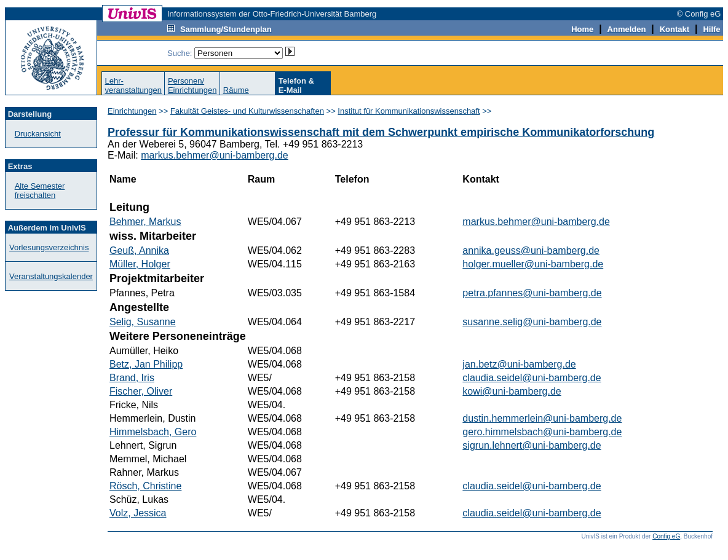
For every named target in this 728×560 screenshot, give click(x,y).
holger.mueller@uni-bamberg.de (533, 264)
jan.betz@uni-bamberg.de (519, 364)
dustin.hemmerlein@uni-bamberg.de (542, 418)
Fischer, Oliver (141, 391)
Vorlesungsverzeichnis (49, 247)
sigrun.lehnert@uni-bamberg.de (532, 445)
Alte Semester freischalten (40, 191)
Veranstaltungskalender (51, 276)
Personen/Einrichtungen (192, 85)
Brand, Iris (132, 378)
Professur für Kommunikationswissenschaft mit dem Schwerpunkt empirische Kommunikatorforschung (381, 132)
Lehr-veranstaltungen (133, 85)
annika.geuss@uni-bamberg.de (531, 250)
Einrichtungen (132, 111)
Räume (236, 90)
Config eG (666, 536)
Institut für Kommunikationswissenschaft (409, 111)
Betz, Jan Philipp (146, 364)
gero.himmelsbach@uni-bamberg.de (542, 432)
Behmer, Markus (145, 222)
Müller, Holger (140, 264)
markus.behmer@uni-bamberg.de (214, 155)
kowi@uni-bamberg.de (512, 391)
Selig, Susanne (143, 322)
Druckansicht (38, 134)
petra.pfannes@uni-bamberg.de (532, 293)
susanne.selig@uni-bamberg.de (532, 322)
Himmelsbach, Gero (153, 432)
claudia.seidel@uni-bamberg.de (532, 378)
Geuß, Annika (139, 250)
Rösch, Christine (145, 486)
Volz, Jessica (138, 513)
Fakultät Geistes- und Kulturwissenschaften (247, 111)
